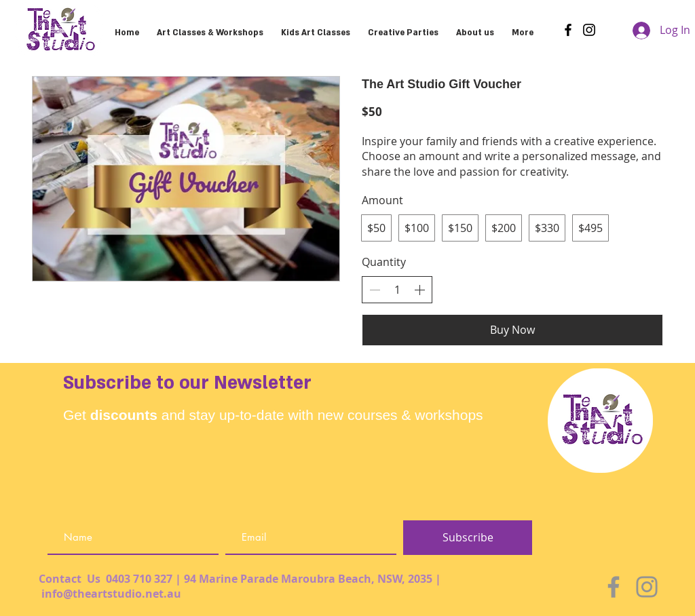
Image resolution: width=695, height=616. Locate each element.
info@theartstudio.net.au (111, 594)
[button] (403, 27)
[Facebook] (568, 30)
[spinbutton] (397, 290)
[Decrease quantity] (375, 290)
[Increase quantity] (419, 290)
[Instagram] (589, 30)
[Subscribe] (468, 538)
